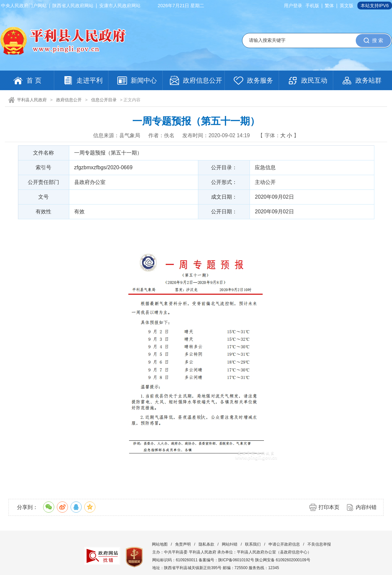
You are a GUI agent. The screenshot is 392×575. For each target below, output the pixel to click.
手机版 (312, 6)
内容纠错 (366, 507)
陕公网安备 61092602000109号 (283, 560)
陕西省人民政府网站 (73, 6)
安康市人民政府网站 (120, 6)
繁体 (329, 6)
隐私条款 (206, 544)
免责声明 (183, 544)
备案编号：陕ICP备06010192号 (226, 560)
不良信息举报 (319, 544)
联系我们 (253, 544)
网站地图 (160, 544)
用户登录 (293, 6)
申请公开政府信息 (284, 544)
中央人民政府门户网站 (24, 6)
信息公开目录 (104, 100)
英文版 (347, 6)
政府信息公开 (69, 100)
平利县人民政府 (32, 100)
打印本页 (329, 507)
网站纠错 (230, 544)
